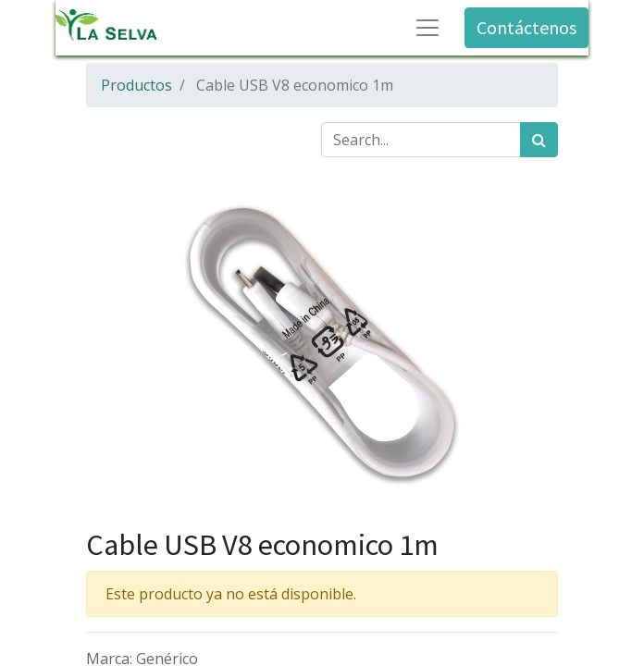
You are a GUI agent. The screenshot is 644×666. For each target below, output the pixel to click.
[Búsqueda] (539, 140)
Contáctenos (526, 27)
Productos (136, 85)
